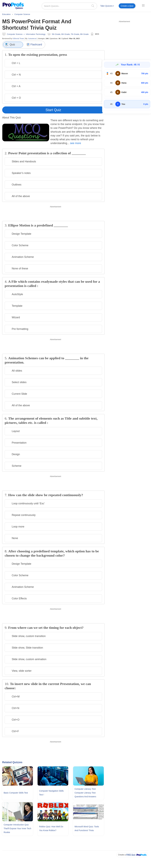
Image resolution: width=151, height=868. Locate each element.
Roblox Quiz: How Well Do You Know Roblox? (51, 828)
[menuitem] (107, 6)
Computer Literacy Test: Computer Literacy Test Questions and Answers (85, 793)
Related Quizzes (12, 762)
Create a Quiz (127, 6)
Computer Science (15, 34)
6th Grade (65, 34)
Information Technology (36, 34)
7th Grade (75, 34)
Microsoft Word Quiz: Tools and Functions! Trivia (87, 828)
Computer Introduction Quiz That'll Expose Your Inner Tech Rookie (17, 828)
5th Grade (56, 34)
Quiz (10, 45)
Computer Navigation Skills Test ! (51, 793)
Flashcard (34, 45)
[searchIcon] (93, 6)
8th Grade (84, 34)
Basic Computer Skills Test (16, 793)
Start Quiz (53, 110)
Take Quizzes (107, 6)
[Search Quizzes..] (69, 6)
